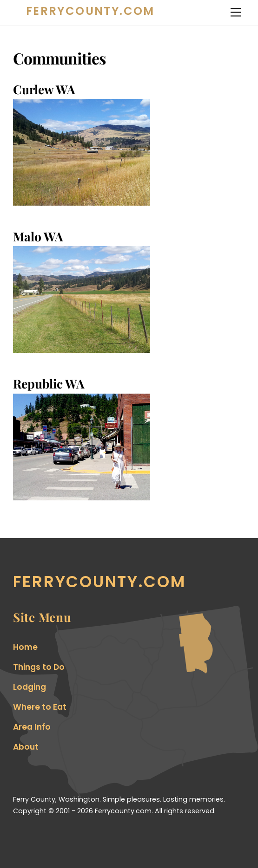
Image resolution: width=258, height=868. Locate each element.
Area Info (32, 727)
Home (25, 647)
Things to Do (39, 667)
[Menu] (236, 12)
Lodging (30, 687)
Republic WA (49, 383)
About (26, 747)
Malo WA (38, 236)
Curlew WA (44, 89)
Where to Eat (40, 707)
